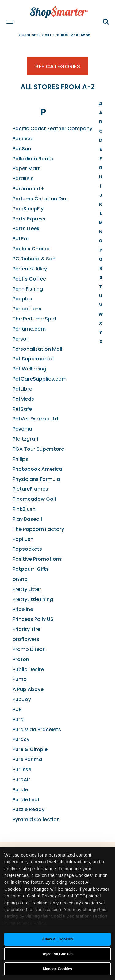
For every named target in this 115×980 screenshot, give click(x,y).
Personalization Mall (37, 349)
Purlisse (22, 769)
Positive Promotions (37, 559)
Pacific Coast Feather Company (52, 129)
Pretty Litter (27, 589)
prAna (20, 579)
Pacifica (23, 139)
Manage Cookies (57, 969)
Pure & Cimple (30, 749)
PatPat (21, 239)
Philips (20, 459)
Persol (20, 339)
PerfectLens (27, 309)
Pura (18, 719)
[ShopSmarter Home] (58, 9)
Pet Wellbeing (29, 369)
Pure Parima (27, 759)
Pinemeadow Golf (34, 499)
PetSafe (22, 409)
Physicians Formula (36, 479)
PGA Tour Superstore (38, 449)
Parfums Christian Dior (40, 199)
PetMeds (23, 399)
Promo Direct (29, 649)
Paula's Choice (31, 249)
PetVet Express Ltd (35, 419)
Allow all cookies (57, 939)
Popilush (23, 539)
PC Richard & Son (34, 259)
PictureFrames (30, 489)
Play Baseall (27, 519)
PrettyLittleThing (33, 599)
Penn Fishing (28, 289)
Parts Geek (26, 229)
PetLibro (23, 389)
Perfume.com (29, 329)
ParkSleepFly (28, 209)
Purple (20, 790)
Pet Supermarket (33, 359)
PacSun (22, 149)
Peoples (22, 299)
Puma (20, 679)
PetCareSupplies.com (40, 379)
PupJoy (22, 699)
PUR (17, 709)
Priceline (23, 609)
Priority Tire (26, 629)
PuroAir (21, 780)
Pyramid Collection (36, 819)
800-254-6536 (76, 35)
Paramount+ (28, 189)
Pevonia (22, 429)
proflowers (26, 639)
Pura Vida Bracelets (37, 730)
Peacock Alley (30, 269)
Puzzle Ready (29, 809)
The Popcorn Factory (38, 529)
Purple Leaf (26, 800)
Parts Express (29, 219)
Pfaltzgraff (26, 439)
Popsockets (27, 549)
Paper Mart (26, 168)
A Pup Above (28, 689)
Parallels (23, 179)
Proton (21, 659)
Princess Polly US (33, 619)
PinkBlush (24, 509)
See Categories (58, 66)
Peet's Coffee (29, 279)
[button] (106, 22)
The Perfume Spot (35, 319)
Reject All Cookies (57, 954)
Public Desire (28, 669)
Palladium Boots (33, 159)
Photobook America (37, 469)
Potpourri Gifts (31, 569)
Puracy (21, 739)
